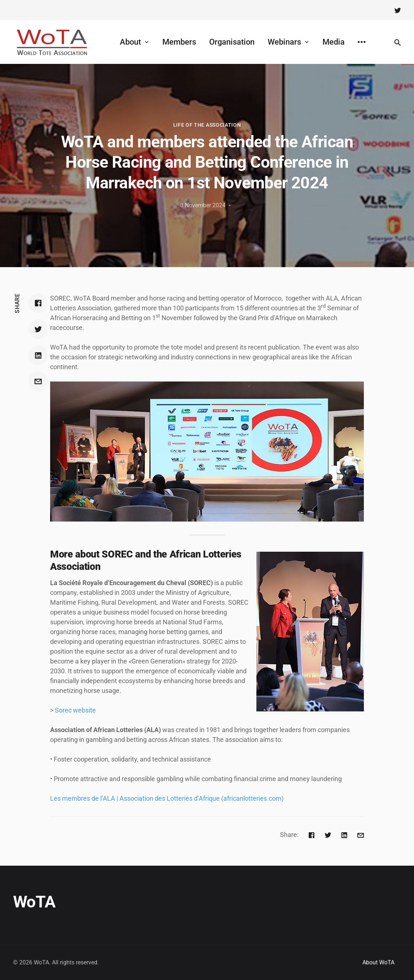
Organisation (232, 42)
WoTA (34, 902)
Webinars (284, 42)
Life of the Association (207, 125)
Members (179, 42)
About (130, 42)
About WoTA (378, 962)
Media (334, 42)
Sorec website (75, 710)
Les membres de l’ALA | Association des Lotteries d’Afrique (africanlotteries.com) (167, 798)
